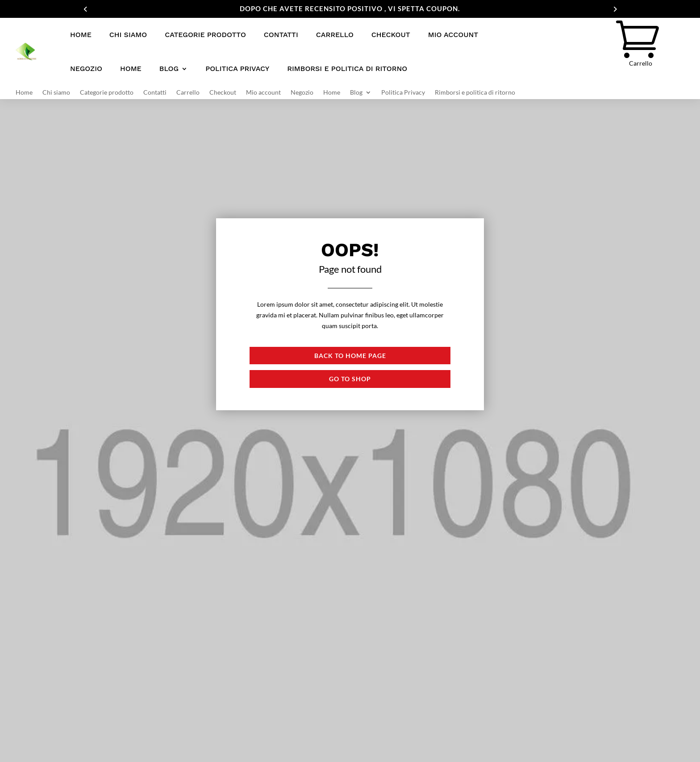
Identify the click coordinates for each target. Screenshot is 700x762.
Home (81, 35)
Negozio (86, 69)
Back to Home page (350, 356)
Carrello (335, 35)
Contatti (281, 35)
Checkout (391, 35)
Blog (169, 69)
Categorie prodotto (205, 35)
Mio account (453, 35)
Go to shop (350, 379)
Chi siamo (128, 35)
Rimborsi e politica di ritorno (347, 69)
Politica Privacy (237, 69)
